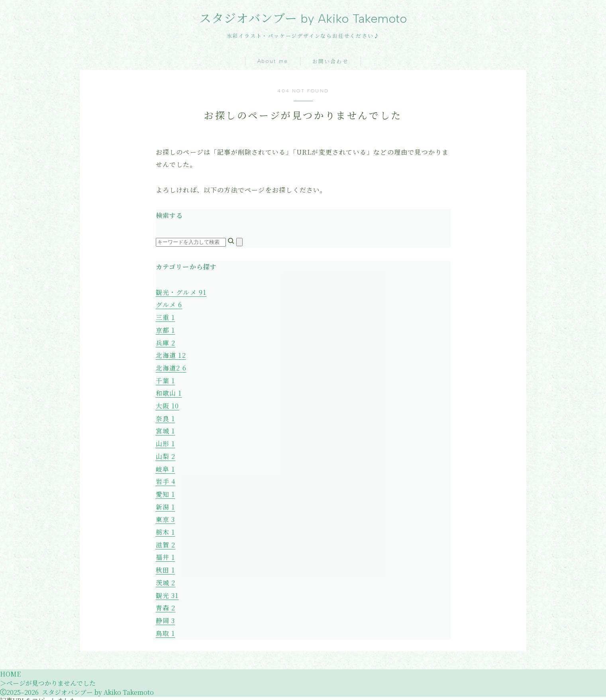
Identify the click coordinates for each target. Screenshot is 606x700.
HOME (10, 669)
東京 (166, 516)
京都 (166, 330)
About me (273, 62)
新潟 (166, 504)
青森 (166, 603)
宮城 (166, 429)
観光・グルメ (181, 293)
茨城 (166, 578)
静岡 (166, 616)
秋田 (166, 566)
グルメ (169, 305)
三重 (166, 317)
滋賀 (166, 541)
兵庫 (166, 342)
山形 (166, 442)
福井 (166, 554)
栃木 (166, 528)
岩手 (166, 479)
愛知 (166, 491)
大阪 (168, 404)
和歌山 (169, 392)
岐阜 (166, 466)
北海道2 (171, 367)
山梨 (166, 454)
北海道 (171, 355)
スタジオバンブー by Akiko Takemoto (303, 19)
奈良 (166, 417)
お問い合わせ (330, 62)
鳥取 (166, 628)
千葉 (166, 379)
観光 (167, 591)
